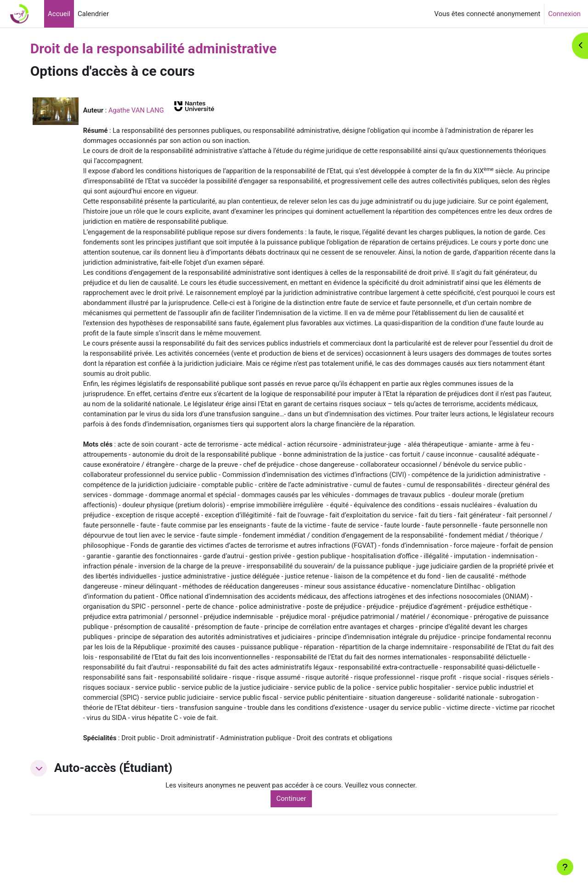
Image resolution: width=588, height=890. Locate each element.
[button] (51, 803)
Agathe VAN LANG (150, 110)
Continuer (300, 833)
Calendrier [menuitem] (93, 14)
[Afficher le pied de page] (565, 867)
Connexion (564, 14)
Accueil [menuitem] (59, 14)
